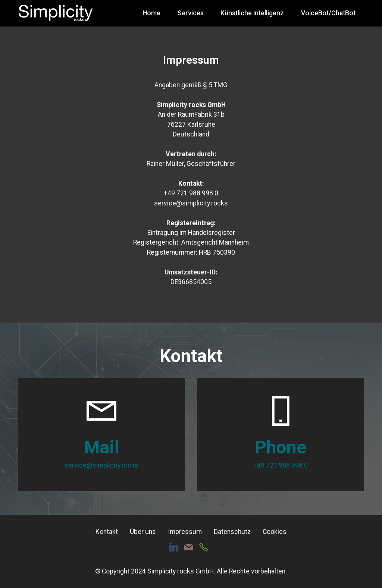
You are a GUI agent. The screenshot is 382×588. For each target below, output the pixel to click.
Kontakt (107, 532)
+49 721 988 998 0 (281, 465)
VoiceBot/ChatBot (328, 13)
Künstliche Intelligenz (252, 13)
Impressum (185, 532)
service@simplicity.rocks (101, 465)
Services (191, 13)
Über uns (143, 532)
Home (151, 13)
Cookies (275, 532)
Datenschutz (232, 532)
